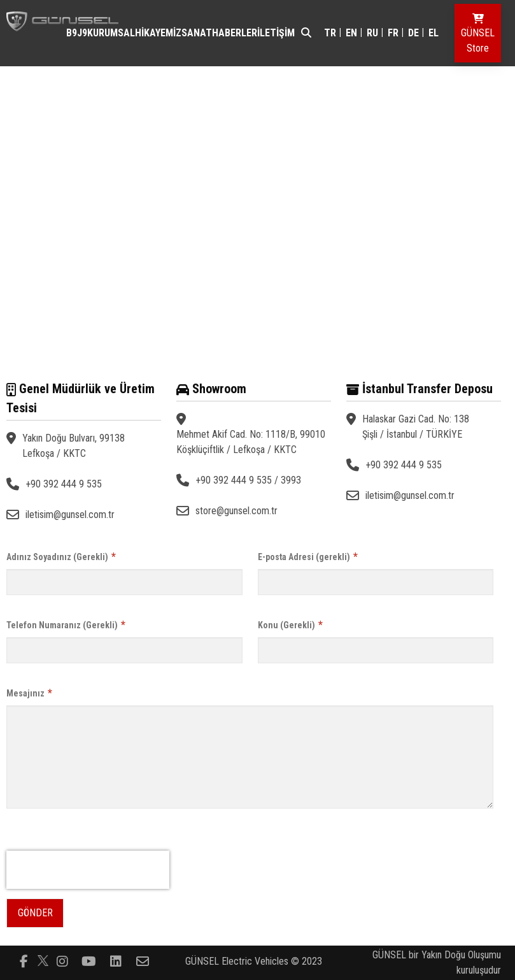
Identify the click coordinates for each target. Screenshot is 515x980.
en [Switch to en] (351, 33)
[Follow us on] (43, 961)
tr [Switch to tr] (330, 33)
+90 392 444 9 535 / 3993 (248, 480)
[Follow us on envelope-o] (143, 960)
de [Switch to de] (413, 33)
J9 (82, 33)
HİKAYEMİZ (158, 33)
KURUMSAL (111, 33)
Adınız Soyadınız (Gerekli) (61, 557)
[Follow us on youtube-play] (89, 960)
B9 (72, 33)
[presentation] (88, 870)
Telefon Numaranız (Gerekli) (66, 625)
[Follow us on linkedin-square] (116, 960)
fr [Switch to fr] (393, 33)
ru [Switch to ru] (372, 33)
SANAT (197, 33)
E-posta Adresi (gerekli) (308, 557)
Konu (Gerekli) (290, 625)
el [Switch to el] (434, 33)
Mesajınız (29, 693)
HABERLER (235, 33)
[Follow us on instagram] (62, 960)
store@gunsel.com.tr (236, 511)
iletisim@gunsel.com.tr (70, 515)
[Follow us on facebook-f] (24, 960)
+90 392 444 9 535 (64, 484)
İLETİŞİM (276, 33)
